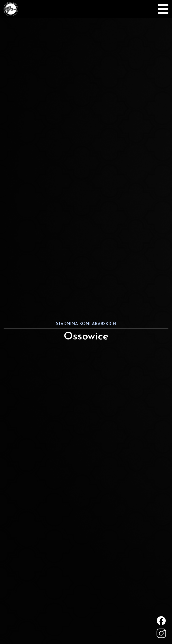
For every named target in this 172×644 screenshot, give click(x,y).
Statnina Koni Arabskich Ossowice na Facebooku (161, 621)
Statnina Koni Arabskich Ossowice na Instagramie (161, 633)
